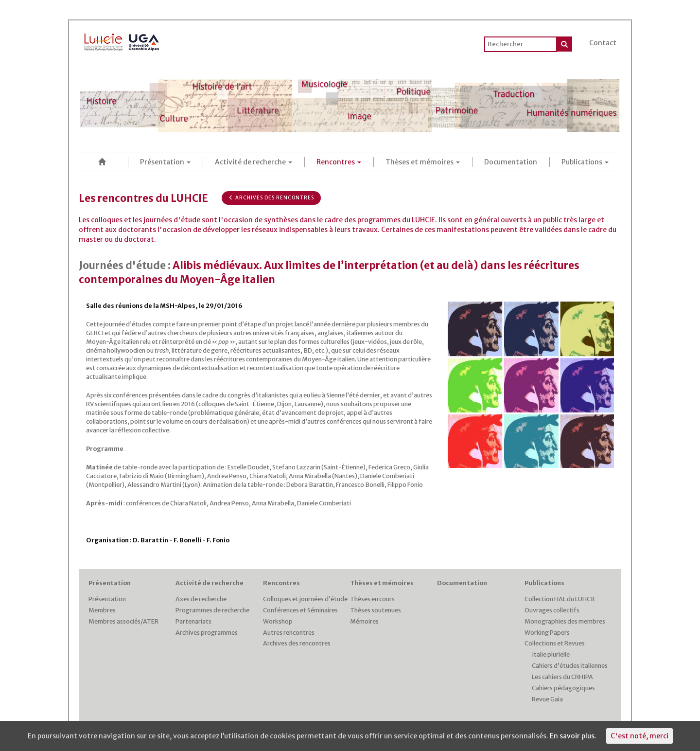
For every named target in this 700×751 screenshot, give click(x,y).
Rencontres (339, 162)
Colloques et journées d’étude (305, 599)
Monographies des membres (565, 621)
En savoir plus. (573, 736)
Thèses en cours (372, 599)
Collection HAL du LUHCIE (560, 599)
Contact (603, 43)
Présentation (165, 162)
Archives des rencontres (271, 198)
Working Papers (547, 633)
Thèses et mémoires (423, 162)
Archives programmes (207, 633)
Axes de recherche (201, 599)
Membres (102, 610)
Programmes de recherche (212, 610)
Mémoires (364, 621)
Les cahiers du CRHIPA (562, 677)
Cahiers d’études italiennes (570, 666)
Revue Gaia (547, 699)
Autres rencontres (289, 633)
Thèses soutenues (376, 610)
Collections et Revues (555, 643)
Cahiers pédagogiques (563, 688)
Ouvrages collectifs (552, 610)
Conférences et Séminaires (300, 610)
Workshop (278, 621)
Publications (585, 162)
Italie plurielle (551, 654)
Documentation (511, 162)
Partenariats (193, 621)
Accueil (104, 162)
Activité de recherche (254, 162)
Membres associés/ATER (123, 621)
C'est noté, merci (639, 736)
